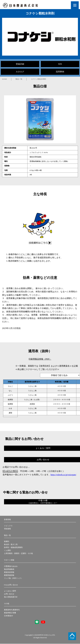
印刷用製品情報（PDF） (40, 359)
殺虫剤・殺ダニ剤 (11, 544)
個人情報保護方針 (11, 597)
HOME (5, 79)
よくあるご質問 (10, 591)
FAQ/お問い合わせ (11, 585)
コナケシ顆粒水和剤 (38, 79)
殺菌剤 (7, 541)
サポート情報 (9, 560)
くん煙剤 (7, 550)
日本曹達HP (8, 616)
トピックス (8, 526)
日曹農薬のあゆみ (11, 566)
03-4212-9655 (10, 471)
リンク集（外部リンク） (13, 578)
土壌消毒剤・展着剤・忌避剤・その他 (18, 553)
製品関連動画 (9, 569)
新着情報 (7, 520)
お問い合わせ (9, 594)
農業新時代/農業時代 (12, 610)
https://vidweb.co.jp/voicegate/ (63, 475)
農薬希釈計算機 (10, 613)
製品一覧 (19, 79)
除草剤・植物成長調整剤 (13, 547)
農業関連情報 (9, 575)
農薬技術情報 (9, 572)
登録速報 (7, 529)
